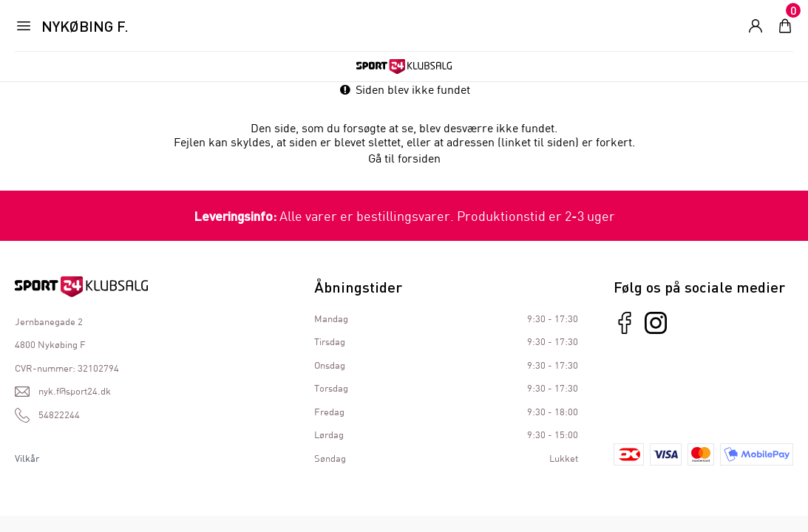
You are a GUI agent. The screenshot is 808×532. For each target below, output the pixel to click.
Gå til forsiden (404, 158)
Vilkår (27, 458)
